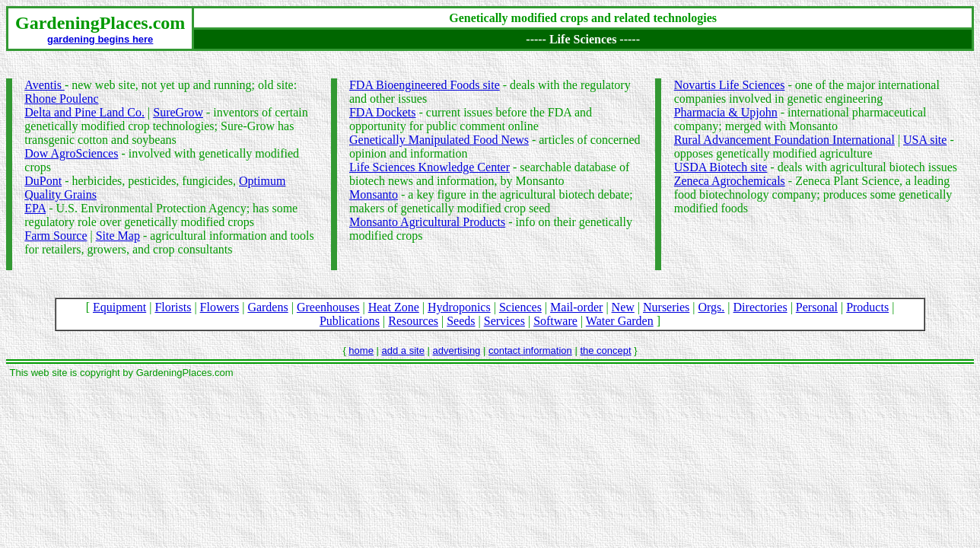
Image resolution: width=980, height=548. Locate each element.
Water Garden (620, 321)
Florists (173, 307)
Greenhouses (328, 307)
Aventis (45, 85)
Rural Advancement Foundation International (784, 140)
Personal (817, 307)
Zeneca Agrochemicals (730, 181)
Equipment (119, 307)
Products (867, 307)
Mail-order (576, 307)
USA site (925, 140)
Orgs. (712, 307)
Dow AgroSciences (71, 153)
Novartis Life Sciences (730, 85)
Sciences (520, 307)
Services (504, 321)
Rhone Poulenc (61, 99)
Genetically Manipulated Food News (439, 140)
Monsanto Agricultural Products (427, 222)
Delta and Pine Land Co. (84, 112)
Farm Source (56, 236)
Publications (350, 321)
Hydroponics (459, 307)
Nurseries (666, 307)
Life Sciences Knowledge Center (430, 167)
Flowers (220, 307)
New (623, 307)
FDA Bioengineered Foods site (425, 85)
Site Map (118, 236)
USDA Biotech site (721, 167)
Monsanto (374, 194)
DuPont (43, 181)
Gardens (267, 307)
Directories (760, 307)
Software (555, 321)
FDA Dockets (383, 112)
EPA (35, 208)
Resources (413, 321)
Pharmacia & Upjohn (726, 112)
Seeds (461, 321)
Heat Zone (394, 307)
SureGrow (178, 112)
